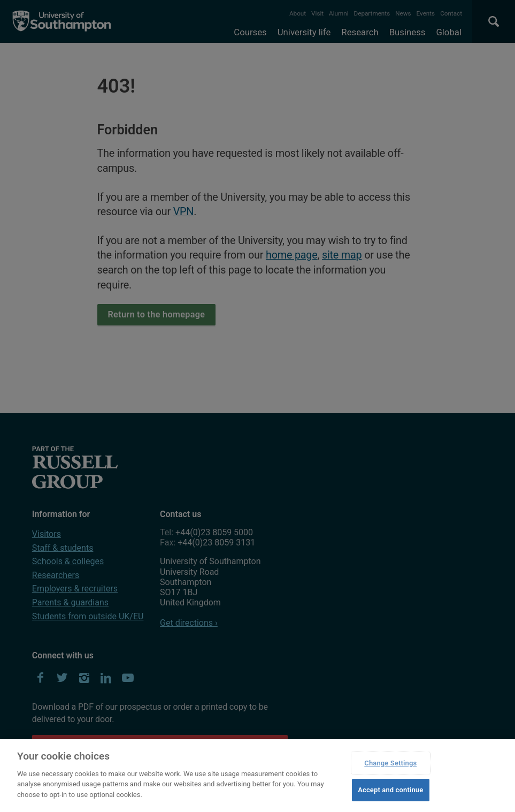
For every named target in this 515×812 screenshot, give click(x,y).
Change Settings (390, 763)
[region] (257, 776)
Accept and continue (390, 790)
